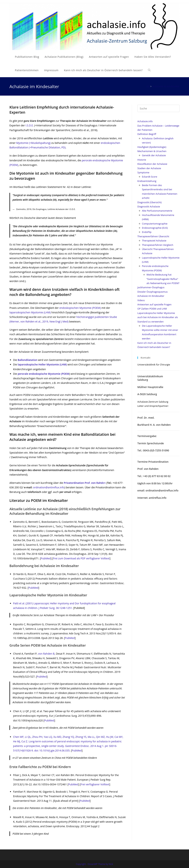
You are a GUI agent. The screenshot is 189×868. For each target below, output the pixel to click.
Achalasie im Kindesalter (151, 296)
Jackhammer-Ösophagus (151, 287)
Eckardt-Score (150, 177)
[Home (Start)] (148, 86)
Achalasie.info (145, 121)
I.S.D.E (29, 125)
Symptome (143, 172)
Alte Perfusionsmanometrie (157, 211)
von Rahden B (46, 654)
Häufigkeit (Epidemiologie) (152, 147)
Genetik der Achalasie (154, 155)
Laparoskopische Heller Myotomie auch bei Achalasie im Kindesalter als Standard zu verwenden (158, 317)
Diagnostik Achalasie (149, 206)
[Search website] (149, 70)
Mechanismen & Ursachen (152, 151)
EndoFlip (147, 232)
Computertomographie (155, 224)
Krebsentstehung (147, 181)
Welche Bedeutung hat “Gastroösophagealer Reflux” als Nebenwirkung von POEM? (163, 279)
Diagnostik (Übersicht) (150, 202)
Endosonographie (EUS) (155, 228)
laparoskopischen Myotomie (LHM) (30, 312)
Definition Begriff (147, 134)
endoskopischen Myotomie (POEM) (80, 308)
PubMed (46, 558)
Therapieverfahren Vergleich (158, 245)
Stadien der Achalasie (149, 168)
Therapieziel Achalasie (154, 241)
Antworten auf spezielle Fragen (154, 304)
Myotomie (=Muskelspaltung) (33, 143)
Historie (142, 160)
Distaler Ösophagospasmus (153, 292)
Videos (141, 300)
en (85, 483)
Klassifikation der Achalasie (152, 164)
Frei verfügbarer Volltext (95, 784)
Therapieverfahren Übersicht (153, 236)
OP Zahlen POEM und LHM (152, 309)
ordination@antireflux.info (49, 487)
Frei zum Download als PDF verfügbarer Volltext (81, 558)
